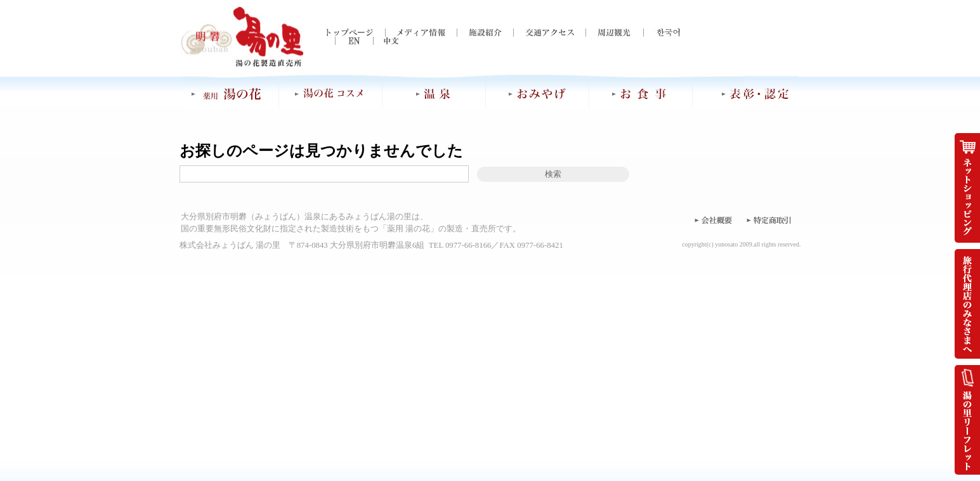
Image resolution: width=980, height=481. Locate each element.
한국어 (662, 33)
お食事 (641, 94)
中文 (383, 41)
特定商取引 (770, 220)
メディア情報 (421, 33)
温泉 (434, 94)
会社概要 (712, 220)
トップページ (356, 33)
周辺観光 (614, 33)
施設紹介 (485, 33)
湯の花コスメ (330, 94)
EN (345, 41)
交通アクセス (549, 33)
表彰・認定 (745, 94)
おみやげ (538, 94)
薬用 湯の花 (231, 94)
